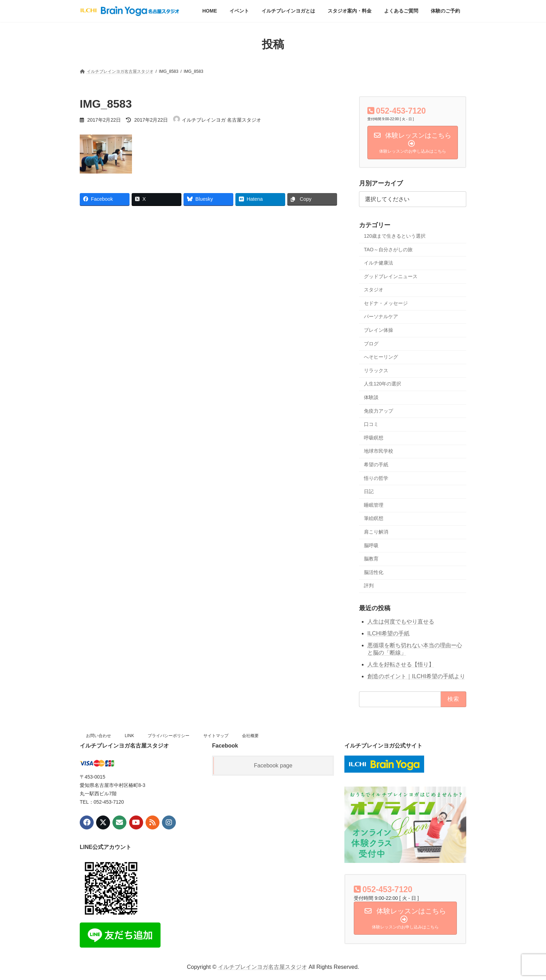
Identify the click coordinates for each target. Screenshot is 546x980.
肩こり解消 (376, 532)
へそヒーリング (381, 357)
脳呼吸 (371, 545)
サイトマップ (216, 736)
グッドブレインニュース (391, 276)
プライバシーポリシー (169, 736)
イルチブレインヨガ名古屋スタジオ (263, 967)
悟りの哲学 (376, 478)
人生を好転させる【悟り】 (401, 664)
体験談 (371, 397)
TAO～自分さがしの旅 (388, 250)
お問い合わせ (99, 736)
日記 (369, 491)
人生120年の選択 (383, 384)
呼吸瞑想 (374, 438)
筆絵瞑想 (374, 519)
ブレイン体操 (379, 330)
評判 (369, 586)
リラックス (376, 370)
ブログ (371, 344)
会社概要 (250, 736)
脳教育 (371, 559)
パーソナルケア (381, 317)
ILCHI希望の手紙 (388, 633)
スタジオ (374, 290)
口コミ (371, 424)
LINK (129, 736)
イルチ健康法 (379, 263)
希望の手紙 (376, 465)
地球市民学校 (379, 451)
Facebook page (273, 765)
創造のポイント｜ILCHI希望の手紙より (416, 676)
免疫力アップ (379, 411)
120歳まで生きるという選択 (395, 236)
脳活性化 (374, 572)
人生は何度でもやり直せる (401, 622)
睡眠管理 (374, 505)
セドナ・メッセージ (386, 303)
